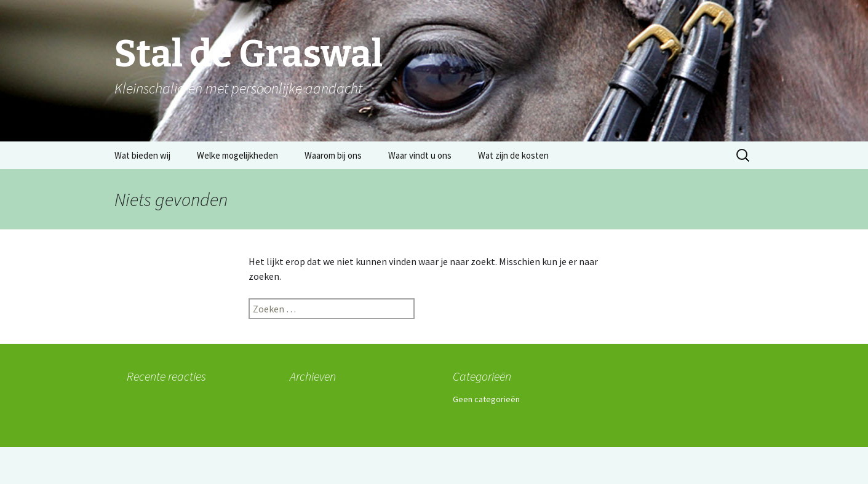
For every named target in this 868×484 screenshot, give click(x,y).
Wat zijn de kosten (513, 155)
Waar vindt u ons (420, 155)
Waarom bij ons (333, 155)
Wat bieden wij (142, 155)
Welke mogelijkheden (237, 155)
